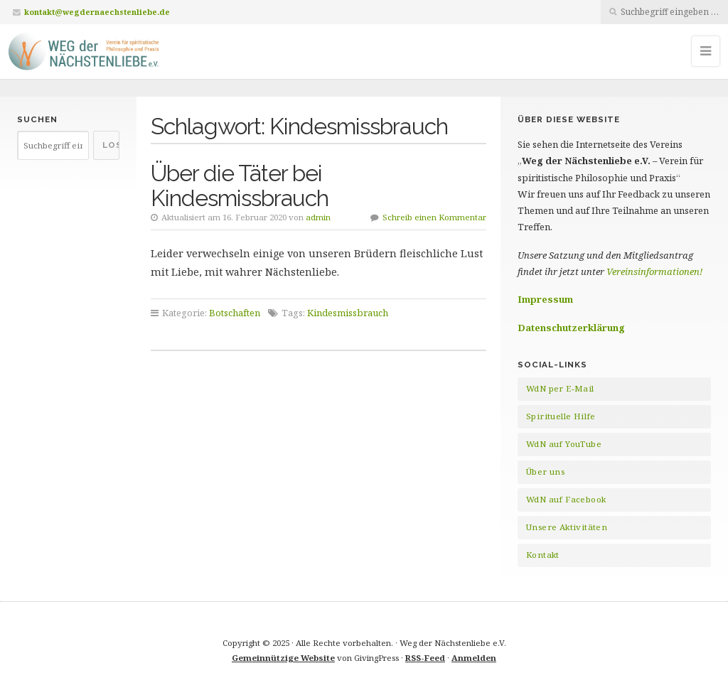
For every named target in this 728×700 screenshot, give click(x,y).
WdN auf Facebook (566, 499)
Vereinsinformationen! (654, 271)
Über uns (545, 472)
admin (318, 217)
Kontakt (543, 555)
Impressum (545, 299)
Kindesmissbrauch (348, 313)
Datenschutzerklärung (571, 328)
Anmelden (474, 658)
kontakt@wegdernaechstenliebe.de (97, 12)
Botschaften (235, 313)
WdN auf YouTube (564, 444)
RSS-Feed (425, 658)
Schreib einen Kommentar (434, 217)
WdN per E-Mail (560, 388)
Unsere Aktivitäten (567, 527)
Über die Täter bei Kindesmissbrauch (240, 185)
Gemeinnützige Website (283, 658)
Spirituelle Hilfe (561, 416)
